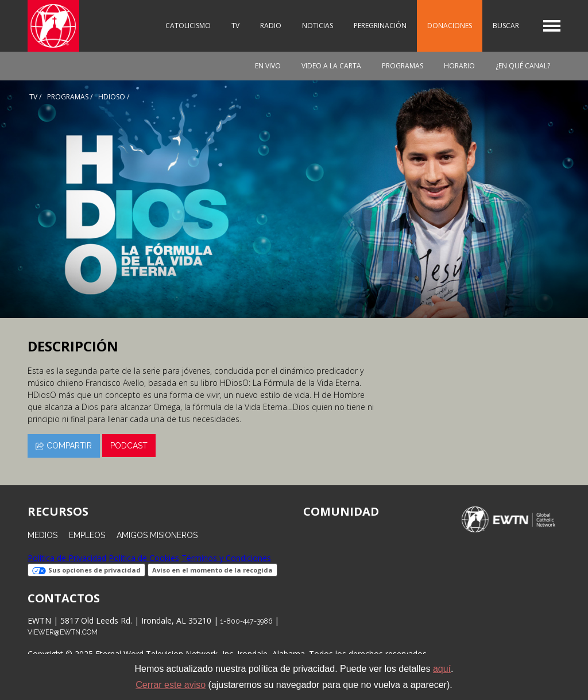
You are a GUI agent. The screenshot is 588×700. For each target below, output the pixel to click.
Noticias (318, 26)
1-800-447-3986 (246, 621)
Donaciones (450, 26)
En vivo (268, 66)
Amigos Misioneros (157, 535)
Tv (33, 97)
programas (68, 97)
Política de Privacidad (67, 558)
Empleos (87, 535)
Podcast (129, 446)
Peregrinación (380, 26)
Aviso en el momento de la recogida (212, 570)
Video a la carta (331, 66)
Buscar (506, 26)
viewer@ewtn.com (63, 632)
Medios (42, 535)
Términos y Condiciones (226, 558)
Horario (459, 66)
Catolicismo (188, 26)
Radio (271, 26)
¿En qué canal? (523, 66)
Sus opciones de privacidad (86, 570)
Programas (403, 66)
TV (235, 26)
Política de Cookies (144, 558)
